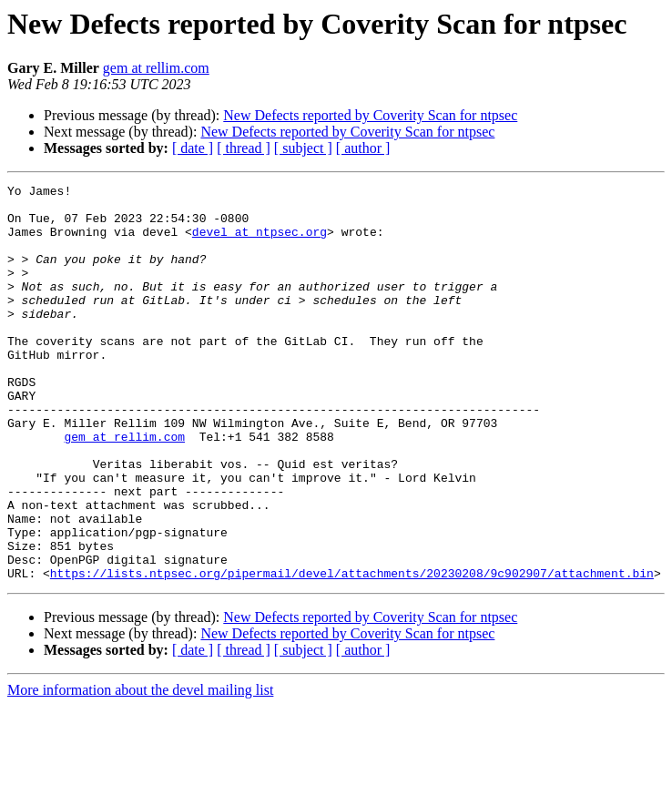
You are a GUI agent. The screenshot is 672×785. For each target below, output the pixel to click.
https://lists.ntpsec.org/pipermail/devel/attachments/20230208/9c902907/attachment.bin (352, 652)
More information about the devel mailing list (140, 769)
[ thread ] (244, 148)
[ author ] (363, 148)
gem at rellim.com (156, 68)
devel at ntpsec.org (260, 242)
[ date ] (193, 148)
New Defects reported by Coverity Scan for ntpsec (370, 115)
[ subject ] (303, 148)
